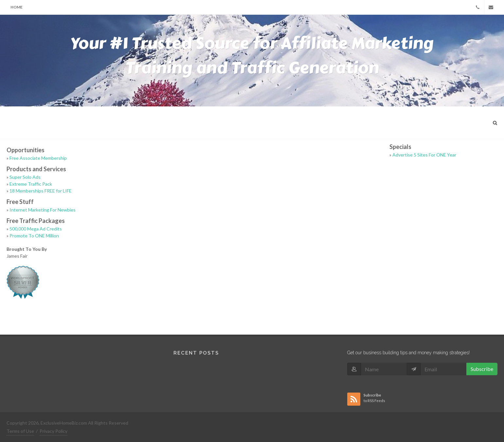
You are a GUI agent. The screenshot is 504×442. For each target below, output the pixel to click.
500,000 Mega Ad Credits (36, 229)
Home (17, 7)
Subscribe (482, 369)
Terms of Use (20, 431)
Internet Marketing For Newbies (43, 210)
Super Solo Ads (25, 177)
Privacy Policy (54, 431)
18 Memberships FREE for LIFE (41, 191)
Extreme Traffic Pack (31, 184)
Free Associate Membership (38, 158)
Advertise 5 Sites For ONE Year (424, 155)
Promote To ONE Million (34, 236)
